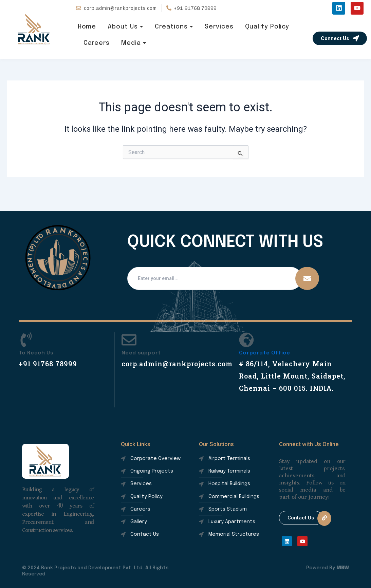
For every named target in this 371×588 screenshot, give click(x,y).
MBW (343, 568)
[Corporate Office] (246, 329)
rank (34, 30)
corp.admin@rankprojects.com (183, 351)
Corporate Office (265, 341)
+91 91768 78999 (50, 351)
